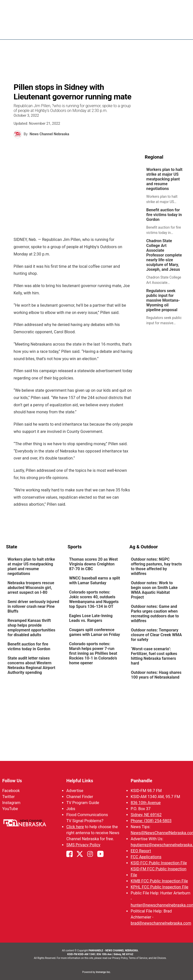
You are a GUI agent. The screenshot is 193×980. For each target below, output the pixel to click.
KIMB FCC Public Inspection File (159, 881)
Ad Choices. (160, 958)
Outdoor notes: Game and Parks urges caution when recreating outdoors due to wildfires (155, 614)
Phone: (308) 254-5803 (151, 821)
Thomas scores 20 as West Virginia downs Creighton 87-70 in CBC (93, 564)
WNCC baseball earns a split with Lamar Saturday (95, 580)
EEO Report (141, 851)
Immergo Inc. (103, 972)
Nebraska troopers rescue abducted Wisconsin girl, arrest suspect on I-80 (31, 588)
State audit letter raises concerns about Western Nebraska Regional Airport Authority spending (31, 665)
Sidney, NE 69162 (146, 815)
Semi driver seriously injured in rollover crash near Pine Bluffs (33, 606)
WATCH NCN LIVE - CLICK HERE (96, 6)
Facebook (11, 791)
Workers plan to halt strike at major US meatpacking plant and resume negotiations (164, 179)
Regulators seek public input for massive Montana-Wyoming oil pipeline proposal (163, 300)
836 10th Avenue (146, 803)
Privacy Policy (120, 958)
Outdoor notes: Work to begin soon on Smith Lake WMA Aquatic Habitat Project (154, 590)
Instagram (11, 803)
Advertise (75, 791)
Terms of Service (138, 958)
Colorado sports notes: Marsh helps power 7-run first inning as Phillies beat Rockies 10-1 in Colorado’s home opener (93, 653)
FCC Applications (146, 857)
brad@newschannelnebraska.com (161, 923)
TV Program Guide (83, 803)
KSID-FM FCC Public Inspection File (159, 872)
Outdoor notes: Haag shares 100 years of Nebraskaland (156, 675)
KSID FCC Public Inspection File (159, 863)
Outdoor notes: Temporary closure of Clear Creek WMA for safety (156, 635)
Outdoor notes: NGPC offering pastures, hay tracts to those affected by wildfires (156, 566)
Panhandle (141, 781)
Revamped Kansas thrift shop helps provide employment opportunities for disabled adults (31, 628)
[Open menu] (183, 31)
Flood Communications (87, 815)
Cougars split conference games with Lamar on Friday (94, 632)
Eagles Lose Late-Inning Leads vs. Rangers (91, 618)
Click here (75, 827)
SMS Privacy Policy (83, 845)
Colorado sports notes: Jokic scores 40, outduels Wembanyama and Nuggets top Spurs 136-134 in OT (94, 599)
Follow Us (12, 781)
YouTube (10, 809)
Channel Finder (80, 797)
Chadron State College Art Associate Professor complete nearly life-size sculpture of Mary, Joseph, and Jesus (164, 255)
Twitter (8, 797)
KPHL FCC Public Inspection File (159, 887)
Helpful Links (80, 781)
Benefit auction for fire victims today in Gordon (164, 215)
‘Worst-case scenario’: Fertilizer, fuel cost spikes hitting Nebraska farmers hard (154, 656)
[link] (166, 186)
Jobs (71, 809)
